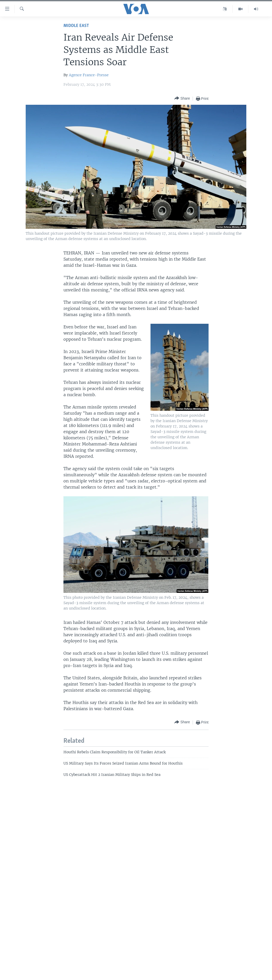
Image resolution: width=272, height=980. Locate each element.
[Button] (182, 98)
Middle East (76, 26)
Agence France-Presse (89, 75)
